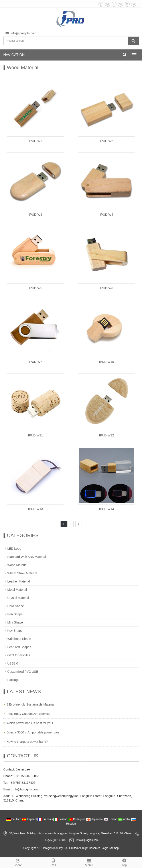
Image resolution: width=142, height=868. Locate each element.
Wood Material (17, 565)
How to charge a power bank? (27, 742)
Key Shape (15, 631)
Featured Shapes (19, 647)
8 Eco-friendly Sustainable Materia (30, 704)
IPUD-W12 (107, 435)
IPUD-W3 (35, 215)
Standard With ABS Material (27, 557)
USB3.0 (13, 663)
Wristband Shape (19, 639)
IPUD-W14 (107, 509)
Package (13, 680)
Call (53, 862)
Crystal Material (18, 598)
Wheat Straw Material (22, 573)
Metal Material (17, 590)
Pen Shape (15, 614)
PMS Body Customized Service (28, 714)
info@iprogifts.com (24, 33)
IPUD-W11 (36, 435)
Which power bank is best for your (30, 723)
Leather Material (19, 581)
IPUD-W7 (35, 362)
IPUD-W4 (106, 215)
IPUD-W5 (35, 288)
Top (124, 862)
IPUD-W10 (107, 362)
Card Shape (16, 606)
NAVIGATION (14, 55)
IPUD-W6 (106, 288)
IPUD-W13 (36, 509)
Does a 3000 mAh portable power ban (33, 732)
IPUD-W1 (35, 141)
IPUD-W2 (106, 141)
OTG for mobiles (19, 655)
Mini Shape (15, 622)
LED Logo (14, 549)
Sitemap (114, 848)
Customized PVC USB (23, 672)
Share (18, 862)
